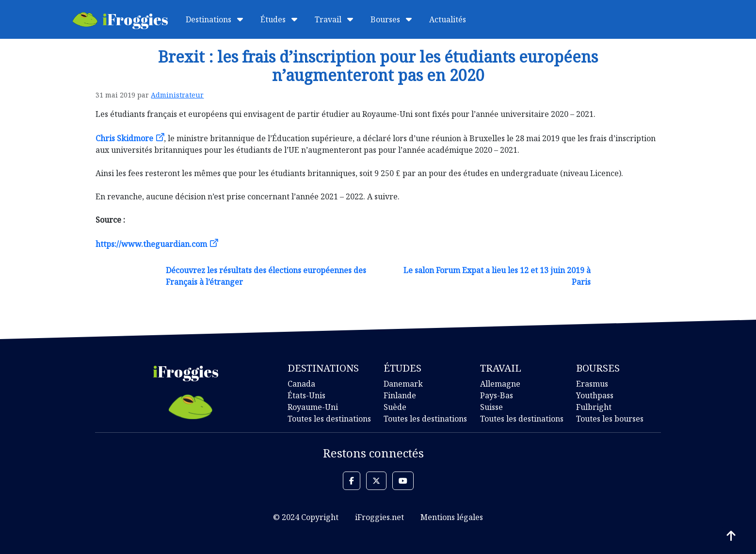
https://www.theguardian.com (151, 244)
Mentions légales (452, 517)
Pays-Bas (497, 395)
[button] (352, 481)
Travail (334, 19)
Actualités (448, 19)
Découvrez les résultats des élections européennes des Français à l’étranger (266, 276)
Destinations (214, 19)
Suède (395, 407)
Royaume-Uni (313, 407)
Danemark (403, 384)
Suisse (491, 407)
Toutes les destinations (329, 419)
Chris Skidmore (124, 138)
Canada (301, 384)
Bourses (391, 19)
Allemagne (500, 384)
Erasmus (592, 384)
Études (279, 19)
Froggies (121, 19)
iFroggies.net (379, 517)
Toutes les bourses (610, 419)
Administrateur (177, 95)
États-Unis (306, 395)
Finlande (400, 395)
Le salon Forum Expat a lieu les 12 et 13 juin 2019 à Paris (497, 276)
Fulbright (594, 407)
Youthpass (595, 395)
